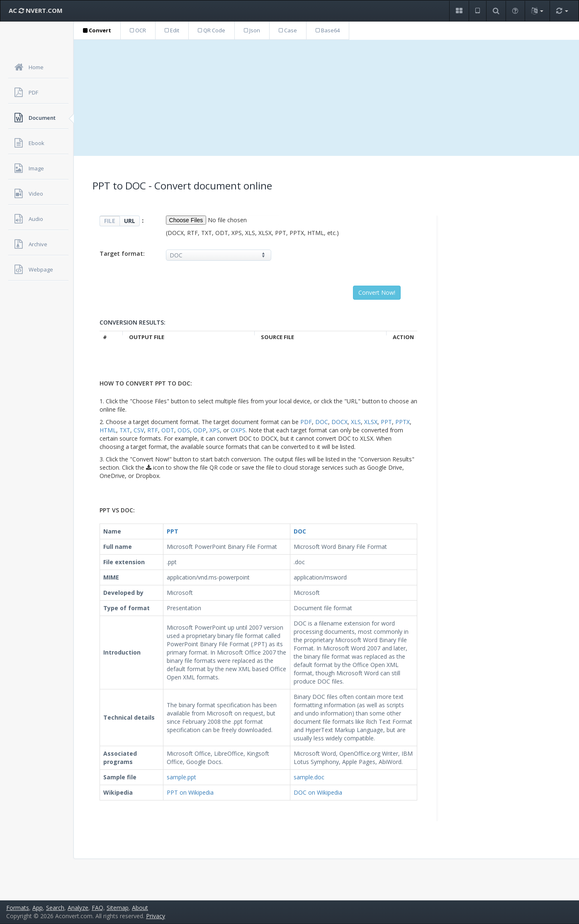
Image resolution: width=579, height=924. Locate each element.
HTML (108, 430)
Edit (172, 30)
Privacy (156, 916)
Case (288, 30)
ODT (168, 430)
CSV (139, 430)
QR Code (212, 30)
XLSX (371, 422)
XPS (215, 430)
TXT (125, 430)
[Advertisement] (326, 98)
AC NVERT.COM (36, 10)
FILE (110, 221)
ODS (184, 430)
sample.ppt (181, 777)
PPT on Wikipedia (190, 792)
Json (252, 30)
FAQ (97, 908)
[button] (459, 11)
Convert (97, 30)
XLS (356, 422)
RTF (153, 430)
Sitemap (118, 908)
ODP (200, 430)
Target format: (122, 253)
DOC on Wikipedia (318, 792)
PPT (386, 422)
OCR (138, 30)
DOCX (339, 422)
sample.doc (309, 777)
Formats (18, 908)
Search (55, 908)
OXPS (238, 430)
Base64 (328, 30)
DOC (322, 422)
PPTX (403, 422)
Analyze (78, 908)
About (140, 908)
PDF (306, 422)
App (38, 908)
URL (130, 221)
